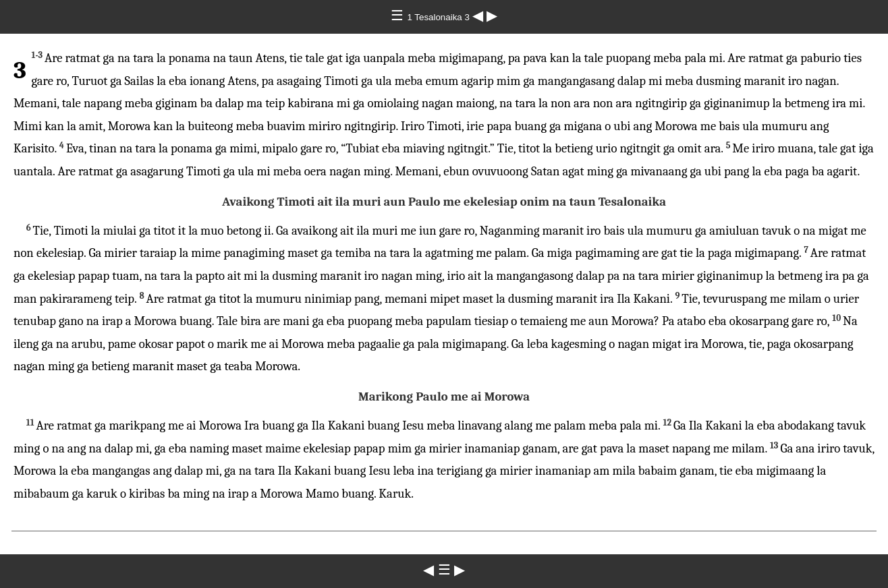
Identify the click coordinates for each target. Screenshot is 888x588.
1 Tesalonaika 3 (439, 17)
